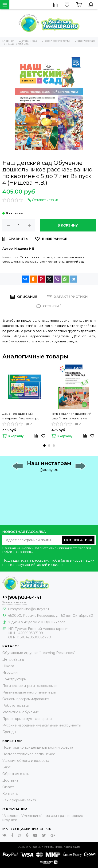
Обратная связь (16, 774)
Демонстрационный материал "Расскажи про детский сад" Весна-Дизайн (23, 416)
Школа (8, 666)
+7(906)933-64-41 (22, 597)
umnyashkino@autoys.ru (29, 609)
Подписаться (78, 540)
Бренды (9, 732)
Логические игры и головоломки (30, 686)
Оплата (8, 787)
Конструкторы (14, 679)
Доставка (10, 780)
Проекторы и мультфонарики (27, 719)
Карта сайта (72, 847)
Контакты (10, 794)
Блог (6, 767)
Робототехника (16, 706)
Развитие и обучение (21, 712)
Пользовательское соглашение (29, 754)
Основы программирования (26, 699)
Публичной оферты (17, 552)
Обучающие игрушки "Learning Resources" (39, 653)
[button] (44, 446)
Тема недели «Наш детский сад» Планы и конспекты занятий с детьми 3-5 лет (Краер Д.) (71, 416)
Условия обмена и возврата (26, 761)
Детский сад (13, 659)
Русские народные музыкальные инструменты (42, 725)
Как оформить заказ (19, 800)
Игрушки (10, 673)
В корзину (68, 225)
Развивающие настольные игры (29, 692)
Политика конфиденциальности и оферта (38, 747)
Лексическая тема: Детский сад (61, 262)
